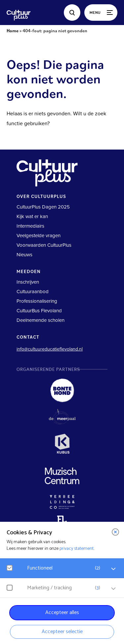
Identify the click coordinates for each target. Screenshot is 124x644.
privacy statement (77, 549)
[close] (115, 532)
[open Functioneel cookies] (113, 569)
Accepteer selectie (62, 632)
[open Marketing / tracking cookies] (113, 589)
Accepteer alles (62, 613)
